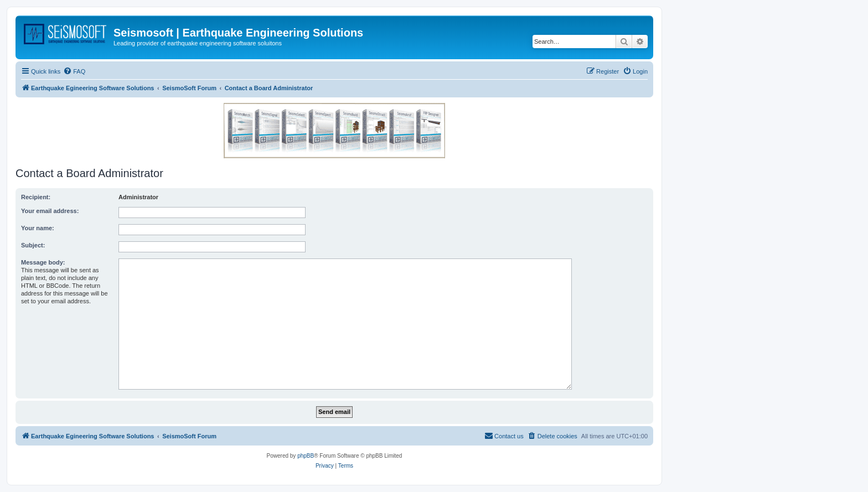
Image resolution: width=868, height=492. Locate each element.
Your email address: (50, 211)
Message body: (43, 262)
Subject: (33, 245)
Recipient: (36, 197)
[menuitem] (74, 71)
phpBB (306, 456)
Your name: (38, 228)
